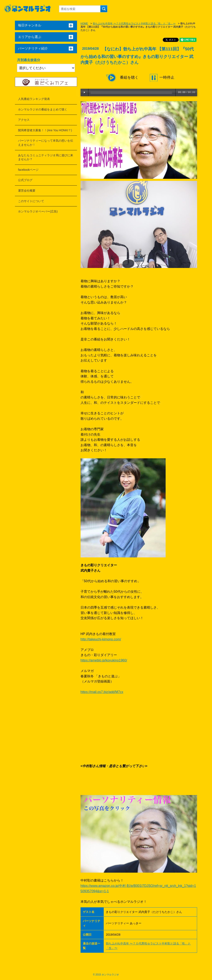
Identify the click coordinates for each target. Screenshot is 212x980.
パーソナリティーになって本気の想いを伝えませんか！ (46, 143)
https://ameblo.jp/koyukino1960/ (104, 660)
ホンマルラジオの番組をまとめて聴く (43, 109)
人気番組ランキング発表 (34, 99)
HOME (84, 24)
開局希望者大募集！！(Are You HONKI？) (45, 130)
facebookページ (28, 170)
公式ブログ (25, 180)
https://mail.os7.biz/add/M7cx (102, 692)
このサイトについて (31, 201)
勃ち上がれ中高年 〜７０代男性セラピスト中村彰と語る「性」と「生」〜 (134, 24)
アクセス (24, 120)
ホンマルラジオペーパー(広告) (38, 211)
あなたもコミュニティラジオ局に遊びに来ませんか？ (46, 157)
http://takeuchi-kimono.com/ (101, 639)
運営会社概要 (27, 191)
